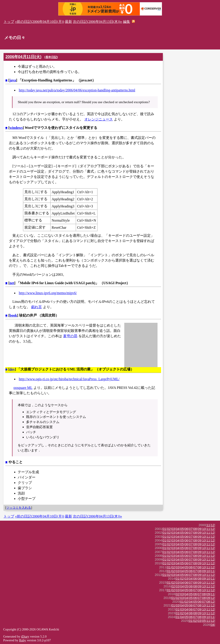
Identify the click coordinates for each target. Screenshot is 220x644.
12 (213, 525)
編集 (127, 22)
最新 (68, 22)
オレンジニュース (99, 119)
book (13, 315)
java (13, 80)
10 (204, 529)
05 (182, 529)
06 (186, 529)
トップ (9, 22)
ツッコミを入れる (19, 508)
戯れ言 (37, 307)
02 (169, 529)
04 (178, 529)
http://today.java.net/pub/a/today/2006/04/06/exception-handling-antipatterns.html (77, 90)
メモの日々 (15, 38)
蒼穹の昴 (70, 336)
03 (173, 529)
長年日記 (51, 57)
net (12, 283)
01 (164, 529)
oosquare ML (23, 388)
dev (12, 369)
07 (191, 529)
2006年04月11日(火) (23, 57)
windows (16, 128)
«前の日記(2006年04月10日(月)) (40, 22)
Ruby (22, 640)
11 (208, 525)
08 (195, 529)
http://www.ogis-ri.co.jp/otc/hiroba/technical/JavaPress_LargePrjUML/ (69, 379)
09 (199, 529)
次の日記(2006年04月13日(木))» (97, 22)
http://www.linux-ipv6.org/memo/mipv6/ (48, 293)
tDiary (25, 636)
